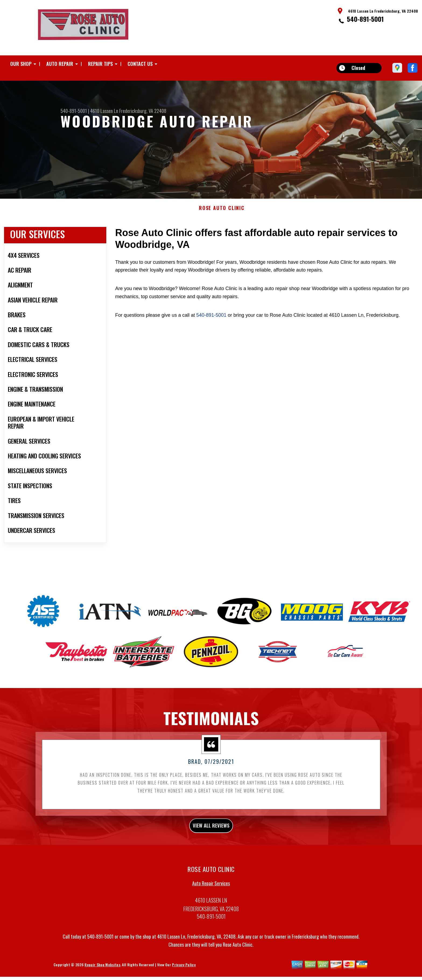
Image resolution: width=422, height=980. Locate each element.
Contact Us (140, 64)
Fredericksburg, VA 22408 (143, 111)
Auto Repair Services (211, 910)
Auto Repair (60, 64)
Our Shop (21, 64)
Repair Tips (100, 64)
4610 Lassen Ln (104, 111)
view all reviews (211, 850)
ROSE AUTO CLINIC (222, 231)
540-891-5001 (365, 19)
